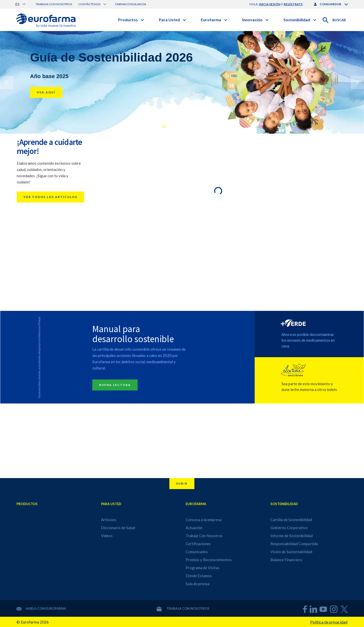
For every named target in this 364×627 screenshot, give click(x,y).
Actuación (194, 528)
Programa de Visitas (203, 568)
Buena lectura (115, 385)
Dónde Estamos (199, 576)
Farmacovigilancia (131, 4)
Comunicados (197, 552)
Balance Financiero (286, 560)
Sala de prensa (198, 584)
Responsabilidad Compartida (294, 544)
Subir (182, 483)
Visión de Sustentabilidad (291, 552)
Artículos (109, 520)
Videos (107, 536)
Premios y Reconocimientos (209, 560)
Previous (7, 82)
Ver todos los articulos (50, 197)
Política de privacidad (329, 622)
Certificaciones (198, 544)
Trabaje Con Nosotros (204, 536)
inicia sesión (270, 4)
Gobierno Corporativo (289, 528)
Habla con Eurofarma (41, 608)
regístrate (293, 4)
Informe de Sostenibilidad (292, 536)
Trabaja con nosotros (54, 4)
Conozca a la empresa (204, 520)
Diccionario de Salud (118, 528)
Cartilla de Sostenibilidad (291, 520)
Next (357, 82)
